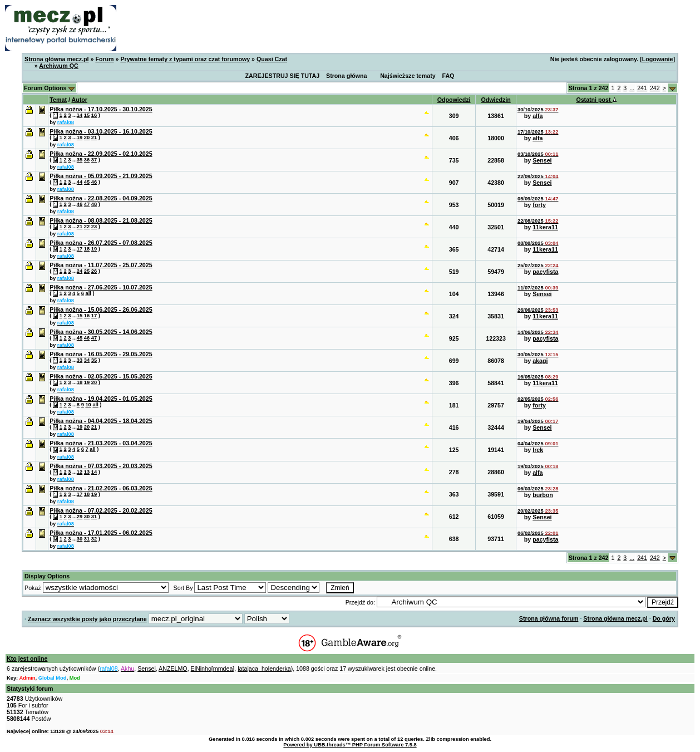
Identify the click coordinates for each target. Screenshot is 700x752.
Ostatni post (596, 100)
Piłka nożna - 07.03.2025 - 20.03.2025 (101, 466)
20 (87, 137)
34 (87, 360)
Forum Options (50, 88)
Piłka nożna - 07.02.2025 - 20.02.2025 (101, 510)
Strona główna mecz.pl (56, 59)
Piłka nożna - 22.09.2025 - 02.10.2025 (101, 154)
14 (80, 115)
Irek (538, 450)
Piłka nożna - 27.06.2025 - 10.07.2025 (101, 287)
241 (642, 88)
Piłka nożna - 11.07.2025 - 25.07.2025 (101, 265)
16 (94, 115)
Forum (104, 59)
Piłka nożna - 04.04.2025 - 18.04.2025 (101, 421)
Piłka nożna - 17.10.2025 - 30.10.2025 (101, 109)
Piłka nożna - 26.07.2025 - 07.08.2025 (101, 243)
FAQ (448, 76)
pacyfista (545, 272)
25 (87, 271)
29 (80, 517)
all (88, 293)
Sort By (183, 588)
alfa (538, 116)
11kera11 (545, 227)
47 (87, 204)
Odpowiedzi (454, 100)
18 (87, 249)
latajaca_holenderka (264, 669)
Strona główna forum (549, 618)
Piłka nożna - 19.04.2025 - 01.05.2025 (101, 399)
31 (94, 517)
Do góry (664, 618)
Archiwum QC (58, 66)
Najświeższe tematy (408, 76)
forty (539, 205)
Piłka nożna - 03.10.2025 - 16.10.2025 (101, 131)
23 (94, 227)
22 (87, 227)
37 (94, 160)
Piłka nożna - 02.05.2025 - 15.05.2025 (101, 376)
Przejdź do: (360, 602)
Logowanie (658, 59)
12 (80, 472)
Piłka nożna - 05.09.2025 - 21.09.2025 (101, 176)
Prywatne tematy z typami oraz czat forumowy (185, 59)
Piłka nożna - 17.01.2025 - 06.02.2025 (101, 533)
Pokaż (33, 588)
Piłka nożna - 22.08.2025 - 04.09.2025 (101, 198)
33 (80, 360)
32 (94, 539)
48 (94, 204)
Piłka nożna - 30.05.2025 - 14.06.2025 (101, 332)
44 (80, 182)
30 (87, 517)
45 (87, 182)
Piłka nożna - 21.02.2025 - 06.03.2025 (101, 488)
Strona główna (346, 76)
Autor (79, 100)
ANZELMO (173, 669)
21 (94, 137)
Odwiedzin (496, 100)
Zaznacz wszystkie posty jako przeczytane (87, 619)
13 (87, 472)
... (632, 88)
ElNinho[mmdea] (213, 669)
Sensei (542, 160)
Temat (58, 100)
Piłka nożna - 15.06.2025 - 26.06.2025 (101, 309)
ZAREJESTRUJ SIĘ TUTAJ (283, 76)
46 (94, 182)
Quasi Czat (272, 59)
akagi (540, 361)
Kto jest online (27, 658)
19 (80, 137)
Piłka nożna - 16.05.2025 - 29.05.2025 (101, 354)
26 (94, 271)
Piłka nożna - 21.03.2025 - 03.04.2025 (101, 443)
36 (87, 160)
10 (88, 405)
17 (80, 249)
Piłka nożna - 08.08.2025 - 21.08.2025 (101, 220)
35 (80, 160)
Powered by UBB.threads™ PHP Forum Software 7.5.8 (350, 745)
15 (87, 115)
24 (80, 271)
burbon (543, 495)
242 (655, 88)
